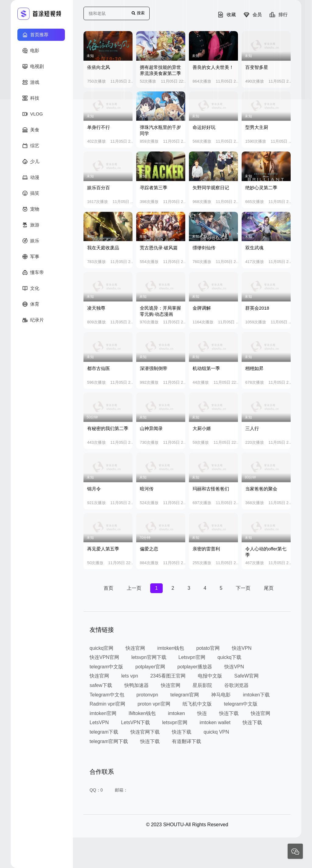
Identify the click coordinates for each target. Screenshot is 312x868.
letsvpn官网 (175, 722)
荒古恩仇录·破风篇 (159, 248)
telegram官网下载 (109, 741)
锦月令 (94, 489)
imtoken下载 (256, 695)
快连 (202, 713)
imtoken (176, 713)
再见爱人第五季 (103, 549)
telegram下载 (104, 732)
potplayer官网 (150, 667)
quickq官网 (101, 648)
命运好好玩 (204, 127)
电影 (31, 51)
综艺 (31, 146)
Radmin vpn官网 (107, 704)
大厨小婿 (202, 428)
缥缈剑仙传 (204, 248)
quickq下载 (229, 657)
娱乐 (31, 241)
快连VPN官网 (104, 657)
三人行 (252, 428)
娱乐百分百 (99, 188)
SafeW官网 (246, 676)
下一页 (243, 588)
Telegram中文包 (107, 695)
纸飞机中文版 (197, 704)
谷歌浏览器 (236, 685)
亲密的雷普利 (206, 549)
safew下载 (101, 685)
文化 (31, 288)
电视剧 (33, 66)
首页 (108, 588)
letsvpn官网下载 (149, 657)
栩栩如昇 (254, 368)
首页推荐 (35, 35)
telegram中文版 (106, 667)
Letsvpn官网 (192, 657)
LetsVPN (99, 722)
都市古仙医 (99, 368)
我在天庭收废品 (103, 248)
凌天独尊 (96, 308)
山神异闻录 (151, 428)
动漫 (31, 177)
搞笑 (31, 193)
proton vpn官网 (154, 704)
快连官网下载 (145, 732)
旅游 (31, 225)
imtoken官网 (103, 713)
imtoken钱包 (171, 648)
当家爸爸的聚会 (261, 489)
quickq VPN (216, 732)
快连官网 (135, 648)
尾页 (269, 588)
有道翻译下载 (186, 741)
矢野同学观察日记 (211, 188)
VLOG (33, 114)
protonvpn (147, 695)
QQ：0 (96, 790)
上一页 (134, 588)
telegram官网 (185, 695)
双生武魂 (254, 248)
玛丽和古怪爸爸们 (211, 489)
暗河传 (147, 489)
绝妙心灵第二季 (261, 188)
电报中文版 (210, 676)
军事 (31, 257)
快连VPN (242, 648)
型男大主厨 (257, 127)
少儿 (31, 162)
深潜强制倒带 (154, 368)
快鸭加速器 (136, 685)
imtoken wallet (215, 722)
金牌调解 (202, 308)
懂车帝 (33, 272)
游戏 (31, 82)
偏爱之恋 (149, 549)
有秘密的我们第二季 (108, 428)
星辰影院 (202, 685)
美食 (31, 130)
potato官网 (208, 648)
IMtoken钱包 (142, 713)
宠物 (31, 209)
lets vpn (130, 676)
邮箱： (122, 790)
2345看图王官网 (168, 676)
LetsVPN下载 (135, 722)
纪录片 (33, 320)
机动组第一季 (206, 368)
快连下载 (229, 713)
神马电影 (221, 695)
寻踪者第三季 (154, 188)
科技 (31, 98)
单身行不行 (99, 127)
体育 (31, 304)
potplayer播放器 (195, 667)
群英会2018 (257, 308)
